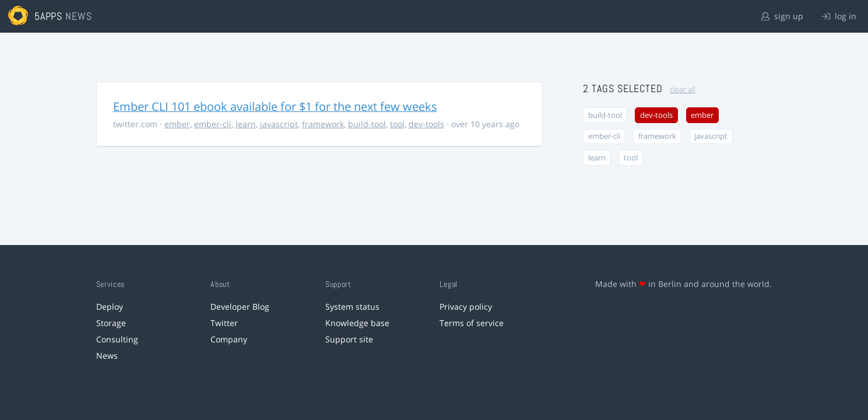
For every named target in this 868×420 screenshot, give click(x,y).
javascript (279, 124)
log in (839, 16)
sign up (782, 16)
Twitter (224, 323)
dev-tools (426, 124)
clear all (683, 90)
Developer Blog (240, 307)
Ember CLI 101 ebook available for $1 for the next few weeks (275, 106)
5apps (49, 16)
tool (397, 124)
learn (246, 124)
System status (352, 307)
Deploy (110, 307)
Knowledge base (357, 323)
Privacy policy (466, 307)
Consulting (117, 339)
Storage (111, 323)
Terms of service (472, 323)
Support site (349, 339)
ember (177, 124)
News (107, 356)
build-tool (367, 124)
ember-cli (213, 124)
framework (323, 124)
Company (229, 339)
